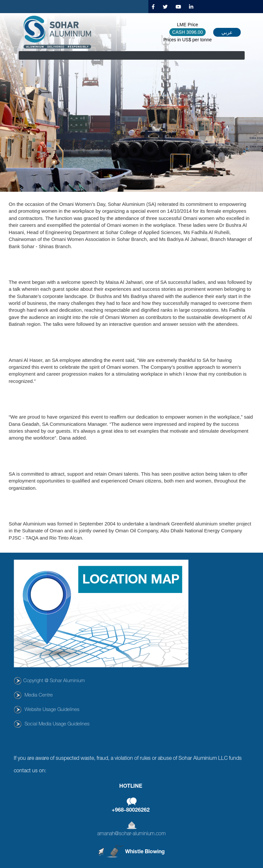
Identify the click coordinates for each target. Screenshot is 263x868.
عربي (227, 32)
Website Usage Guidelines (52, 710)
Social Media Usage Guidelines (57, 724)
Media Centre (39, 695)
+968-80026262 (131, 811)
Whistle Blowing (145, 852)
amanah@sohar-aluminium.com (131, 834)
